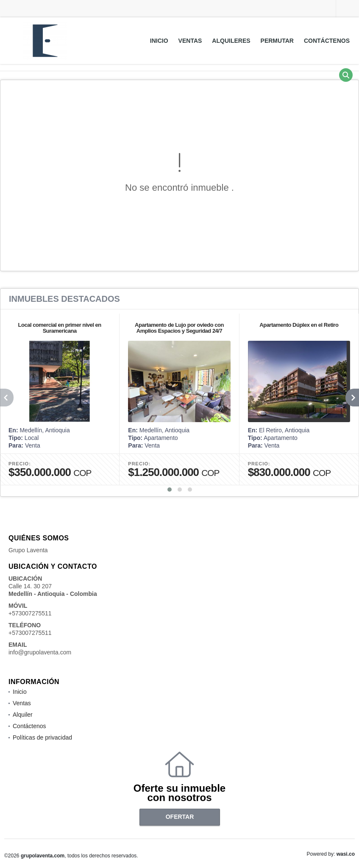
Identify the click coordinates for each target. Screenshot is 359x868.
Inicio (159, 41)
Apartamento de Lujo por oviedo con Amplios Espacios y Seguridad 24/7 (179, 328)
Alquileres (231, 41)
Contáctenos (327, 41)
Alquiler (23, 715)
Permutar (277, 41)
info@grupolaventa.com (40, 652)
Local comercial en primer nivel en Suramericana (60, 328)
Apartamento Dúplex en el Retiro (299, 325)
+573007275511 (30, 613)
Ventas (190, 41)
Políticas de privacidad (42, 737)
